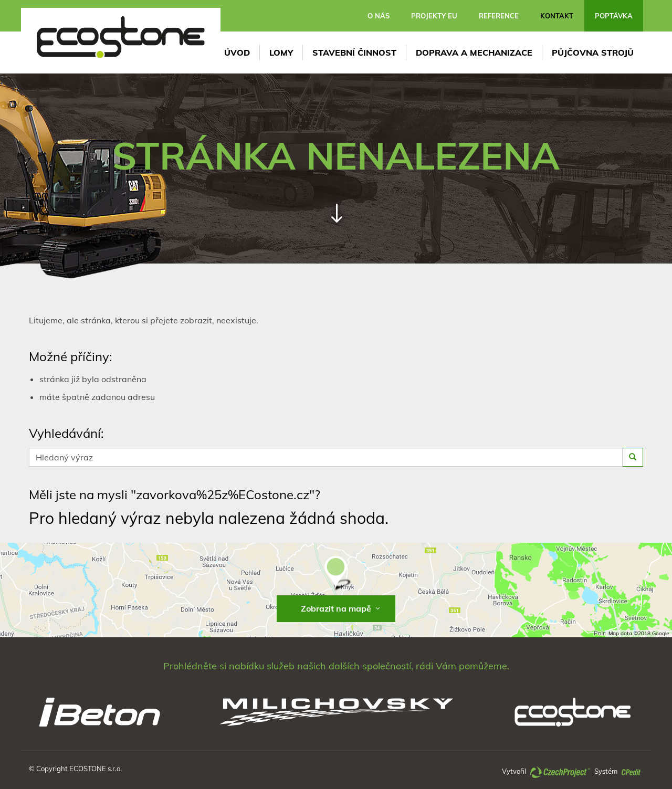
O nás (379, 16)
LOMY (281, 52)
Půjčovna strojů (593, 52)
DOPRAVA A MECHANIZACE (474, 52)
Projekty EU (434, 16)
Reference (499, 16)
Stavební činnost (354, 52)
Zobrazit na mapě (341, 608)
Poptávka (614, 16)
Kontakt (557, 16)
